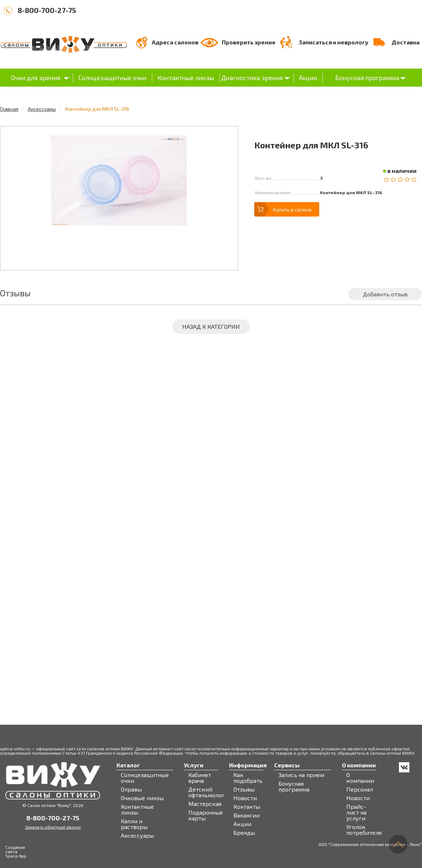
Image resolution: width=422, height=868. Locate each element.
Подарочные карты (206, 815)
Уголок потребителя (364, 830)
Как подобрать (248, 778)
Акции (308, 78)
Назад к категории (211, 326)
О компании (360, 778)
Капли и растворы (134, 824)
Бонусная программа (367, 78)
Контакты (247, 807)
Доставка (406, 42)
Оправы (131, 789)
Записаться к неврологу (333, 42)
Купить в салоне (292, 210)
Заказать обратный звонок (53, 827)
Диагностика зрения (252, 78)
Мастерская (205, 804)
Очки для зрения (36, 78)
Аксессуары (42, 109)
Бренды (244, 833)
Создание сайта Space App (16, 851)
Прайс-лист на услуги (356, 812)
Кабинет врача (200, 778)
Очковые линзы (142, 798)
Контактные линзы (186, 78)
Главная (9, 109)
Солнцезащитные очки (112, 78)
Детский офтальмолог (206, 792)
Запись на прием (301, 775)
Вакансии (247, 815)
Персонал (360, 789)
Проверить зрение (249, 42)
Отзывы (244, 789)
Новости (245, 798)
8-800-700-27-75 (47, 10)
